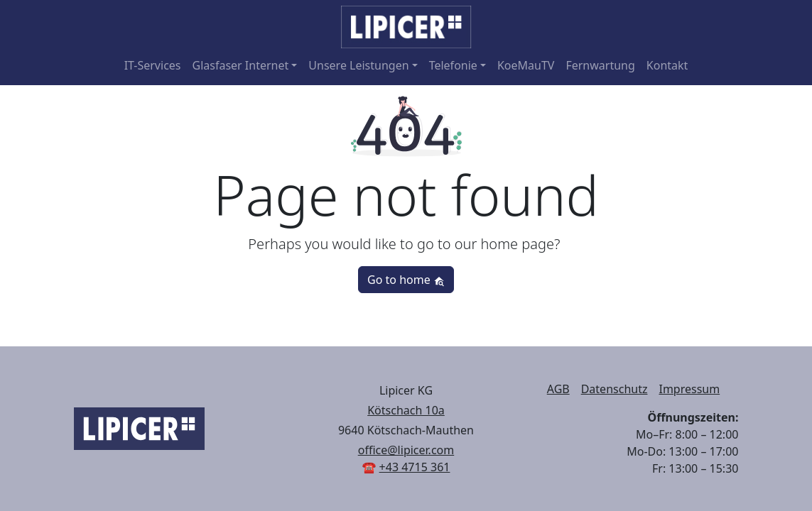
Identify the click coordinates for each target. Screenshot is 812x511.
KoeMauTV (526, 65)
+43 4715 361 (415, 467)
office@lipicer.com (406, 450)
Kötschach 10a (406, 410)
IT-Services (153, 65)
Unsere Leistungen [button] (358, 65)
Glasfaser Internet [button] (241, 65)
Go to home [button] (406, 280)
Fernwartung (600, 65)
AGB (558, 389)
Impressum (689, 389)
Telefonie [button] (453, 65)
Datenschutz (615, 389)
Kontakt (667, 65)
